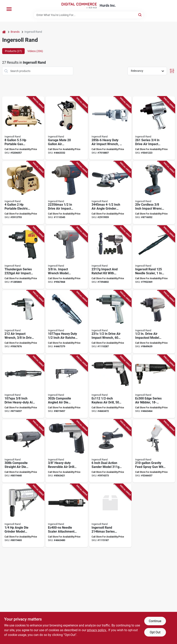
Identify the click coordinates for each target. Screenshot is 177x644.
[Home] (4, 32)
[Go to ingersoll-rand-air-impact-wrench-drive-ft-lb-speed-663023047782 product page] (110, 322)
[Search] (140, 15)
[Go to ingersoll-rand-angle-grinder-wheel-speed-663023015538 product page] (110, 193)
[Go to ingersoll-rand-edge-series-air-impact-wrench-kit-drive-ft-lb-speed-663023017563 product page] (110, 257)
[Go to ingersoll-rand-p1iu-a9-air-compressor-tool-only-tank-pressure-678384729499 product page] (23, 193)
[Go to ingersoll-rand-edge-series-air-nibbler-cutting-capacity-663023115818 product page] (154, 386)
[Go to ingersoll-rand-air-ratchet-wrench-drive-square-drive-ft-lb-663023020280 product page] (23, 386)
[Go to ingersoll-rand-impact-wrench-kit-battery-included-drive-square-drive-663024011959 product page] (154, 193)
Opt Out (155, 632)
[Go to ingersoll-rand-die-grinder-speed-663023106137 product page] (23, 451)
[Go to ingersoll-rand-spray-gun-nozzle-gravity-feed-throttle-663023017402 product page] (154, 451)
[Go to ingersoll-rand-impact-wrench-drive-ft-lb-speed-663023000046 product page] (23, 322)
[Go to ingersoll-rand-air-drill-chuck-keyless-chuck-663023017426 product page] (67, 451)
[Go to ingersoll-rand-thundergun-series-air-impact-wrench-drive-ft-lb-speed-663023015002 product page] (23, 257)
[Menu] (9, 9)
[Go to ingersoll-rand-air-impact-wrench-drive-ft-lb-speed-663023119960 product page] (67, 193)
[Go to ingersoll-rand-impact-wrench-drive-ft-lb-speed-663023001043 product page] (154, 128)
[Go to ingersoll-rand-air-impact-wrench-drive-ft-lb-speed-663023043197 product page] (67, 257)
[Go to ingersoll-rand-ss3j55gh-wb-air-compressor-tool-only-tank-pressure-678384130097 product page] (23, 128)
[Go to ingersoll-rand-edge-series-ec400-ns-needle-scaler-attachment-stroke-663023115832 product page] (67, 516)
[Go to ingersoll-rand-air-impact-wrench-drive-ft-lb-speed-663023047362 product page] (110, 128)
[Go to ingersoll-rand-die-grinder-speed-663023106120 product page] (67, 386)
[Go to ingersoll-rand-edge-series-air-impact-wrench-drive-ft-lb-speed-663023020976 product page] (154, 322)
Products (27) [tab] (13, 51)
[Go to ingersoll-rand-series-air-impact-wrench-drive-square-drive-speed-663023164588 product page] (110, 516)
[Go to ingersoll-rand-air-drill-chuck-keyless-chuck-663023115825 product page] (110, 386)
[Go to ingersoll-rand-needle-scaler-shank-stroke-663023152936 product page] (154, 257)
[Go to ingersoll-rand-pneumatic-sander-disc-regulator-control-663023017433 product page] (110, 451)
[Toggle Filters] (172, 71)
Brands (15, 32)
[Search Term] (89, 15)
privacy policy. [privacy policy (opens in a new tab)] (97, 630)
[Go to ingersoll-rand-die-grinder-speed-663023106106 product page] (23, 516)
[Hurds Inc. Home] (79, 6)
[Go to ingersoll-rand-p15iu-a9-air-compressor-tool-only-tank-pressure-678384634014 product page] (67, 128)
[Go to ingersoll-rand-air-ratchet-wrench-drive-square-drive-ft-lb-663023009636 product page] (67, 322)
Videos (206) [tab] (35, 51)
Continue (155, 621)
